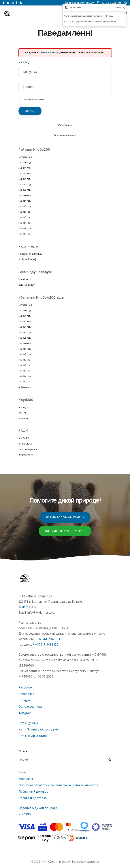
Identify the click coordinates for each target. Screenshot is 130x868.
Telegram (25, 713)
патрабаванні (26, 455)
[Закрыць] (124, 8)
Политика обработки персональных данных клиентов (58, 785)
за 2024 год (25, 173)
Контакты (26, 779)
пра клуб (23, 407)
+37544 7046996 (49, 639)
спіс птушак (25, 444)
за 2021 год (25, 190)
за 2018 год (25, 206)
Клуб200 (25, 814)
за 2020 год (25, 195)
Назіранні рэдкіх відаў (30, 254)
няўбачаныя (25, 387)
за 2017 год (24, 212)
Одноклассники (30, 707)
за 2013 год (24, 234)
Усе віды (23, 279)
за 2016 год (25, 217)
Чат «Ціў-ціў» (28, 723)
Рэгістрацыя (65, 125)
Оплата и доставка (33, 798)
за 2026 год (25, 163)
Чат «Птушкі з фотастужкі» (38, 729)
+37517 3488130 (47, 644)
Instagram (25, 700)
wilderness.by (28, 607)
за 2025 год (25, 168)
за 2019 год (25, 201)
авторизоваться (49, 53)
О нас (23, 772)
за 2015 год (24, 223)
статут (22, 413)
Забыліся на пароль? (65, 135)
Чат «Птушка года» (33, 736)
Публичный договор (33, 791)
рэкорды (23, 418)
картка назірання (28, 449)
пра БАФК (24, 438)
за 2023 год (25, 179)
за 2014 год (25, 228)
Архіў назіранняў (27, 259)
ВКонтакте (26, 694)
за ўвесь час (25, 157)
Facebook (25, 687)
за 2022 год (25, 184)
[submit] (110, 760)
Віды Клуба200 (27, 285)
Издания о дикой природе (38, 808)
